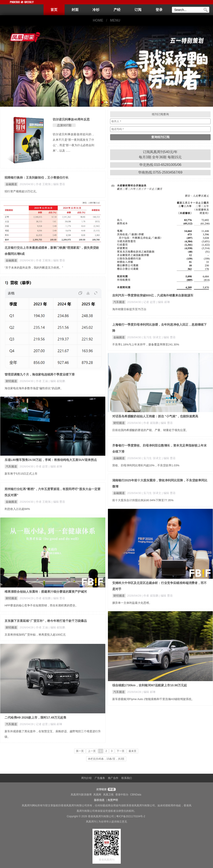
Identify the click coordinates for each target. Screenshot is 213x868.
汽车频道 (119, 302)
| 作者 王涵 (42, 381)
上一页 (92, 751)
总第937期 (64, 125)
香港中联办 (122, 795)
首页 (54, 10)
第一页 (80, 751)
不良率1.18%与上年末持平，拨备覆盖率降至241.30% (146, 344)
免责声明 (113, 800)
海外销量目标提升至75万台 (129, 309)
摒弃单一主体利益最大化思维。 (132, 603)
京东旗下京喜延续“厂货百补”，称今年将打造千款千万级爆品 (46, 621)
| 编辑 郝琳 (163, 302)
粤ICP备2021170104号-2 (131, 816)
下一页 (121, 751)
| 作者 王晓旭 (43, 184)
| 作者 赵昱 (42, 466)
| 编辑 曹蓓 (58, 184)
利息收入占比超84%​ (17, 509)
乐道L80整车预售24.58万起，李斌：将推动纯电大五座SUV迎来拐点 (51, 460)
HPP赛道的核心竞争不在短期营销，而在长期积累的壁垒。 (41, 605)
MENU (115, 20)
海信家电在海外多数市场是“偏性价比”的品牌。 (34, 388)
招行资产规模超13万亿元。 (22, 191)
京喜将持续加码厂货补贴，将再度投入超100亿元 (35, 635)
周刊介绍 (86, 778)
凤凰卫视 (108, 795)
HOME (98, 20)
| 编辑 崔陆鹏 (57, 381)
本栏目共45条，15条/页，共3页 (106, 759)
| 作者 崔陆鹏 (150, 423)
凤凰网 (97, 795)
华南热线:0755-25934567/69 (160, 172)
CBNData (136, 795)
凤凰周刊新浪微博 (81, 795)
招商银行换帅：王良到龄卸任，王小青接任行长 (37, 178)
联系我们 (127, 778)
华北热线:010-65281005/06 (160, 165)
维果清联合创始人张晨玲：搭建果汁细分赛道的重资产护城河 (46, 592)
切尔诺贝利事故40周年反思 (71, 119)
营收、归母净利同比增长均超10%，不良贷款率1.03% (146, 465)
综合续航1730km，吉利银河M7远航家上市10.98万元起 (150, 685)
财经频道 (11, 381)
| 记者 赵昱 (149, 302)
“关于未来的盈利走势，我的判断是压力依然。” (34, 268)
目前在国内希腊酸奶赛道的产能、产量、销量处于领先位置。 (150, 430)
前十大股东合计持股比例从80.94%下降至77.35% (143, 500)
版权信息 (99, 800)
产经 (117, 10)
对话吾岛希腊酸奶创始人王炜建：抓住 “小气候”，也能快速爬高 (155, 416)
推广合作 (113, 778)
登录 (159, 10)
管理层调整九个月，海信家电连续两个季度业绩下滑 (40, 374)
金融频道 (11, 184)
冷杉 (96, 10)
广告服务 (100, 778)
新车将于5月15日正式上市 (21, 474)
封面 (75, 10)
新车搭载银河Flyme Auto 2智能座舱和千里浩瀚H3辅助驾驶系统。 (153, 699)
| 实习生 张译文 (152, 337)
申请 (111, 789)
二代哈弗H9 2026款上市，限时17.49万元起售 (35, 717)
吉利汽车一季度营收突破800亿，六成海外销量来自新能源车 (153, 295)
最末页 (132, 751)
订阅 (138, 10)
